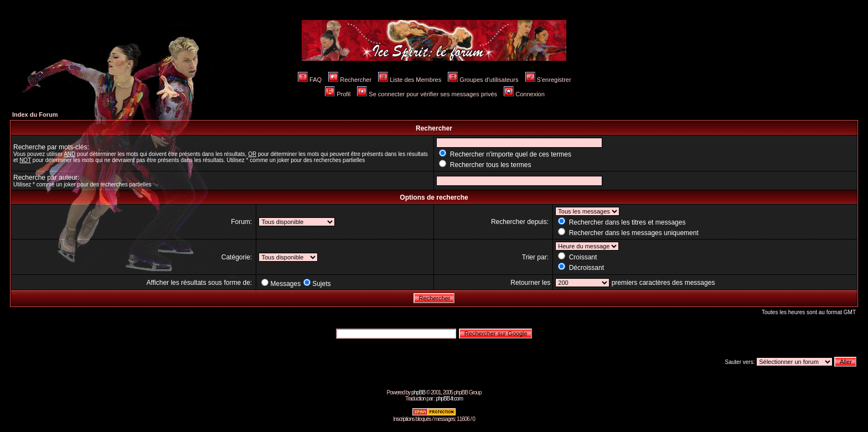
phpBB (418, 392)
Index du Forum (35, 114)
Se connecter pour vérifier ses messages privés (427, 94)
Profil (338, 94)
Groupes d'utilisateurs (483, 80)
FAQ (310, 80)
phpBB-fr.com (449, 399)
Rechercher (350, 80)
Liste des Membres (410, 80)
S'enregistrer (548, 80)
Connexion (524, 94)
